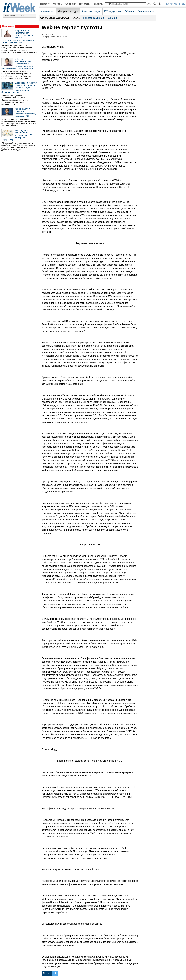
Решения (112, 18)
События (71, 4)
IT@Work (84, 4)
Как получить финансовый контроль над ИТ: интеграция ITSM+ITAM (17, 135)
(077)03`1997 (48, 34)
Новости (45, 4)
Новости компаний (94, 18)
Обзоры (58, 4)
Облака (129, 11)
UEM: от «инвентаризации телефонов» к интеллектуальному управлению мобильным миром (18, 64)
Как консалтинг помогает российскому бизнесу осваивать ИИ (26, 112)
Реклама (97, 4)
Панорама (8, 26)
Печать (47, 973)
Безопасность (146, 11)
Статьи (76, 18)
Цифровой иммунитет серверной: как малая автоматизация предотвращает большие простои (19, 88)
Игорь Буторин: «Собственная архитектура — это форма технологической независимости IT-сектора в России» (18, 36)
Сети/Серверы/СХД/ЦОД (14, 16)
